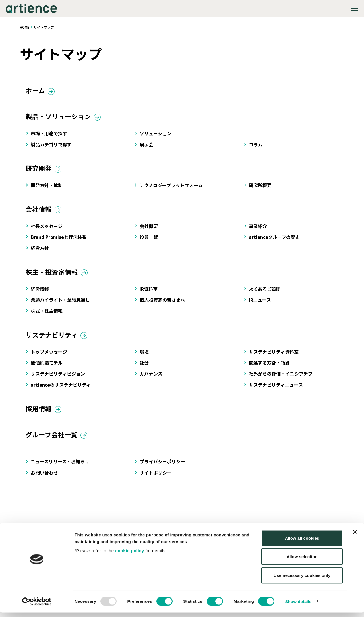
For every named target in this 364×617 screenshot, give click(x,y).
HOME (25, 27)
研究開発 (39, 170)
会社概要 (149, 229)
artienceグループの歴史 (274, 240)
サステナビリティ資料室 (274, 356)
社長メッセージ (47, 229)
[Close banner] (355, 536)
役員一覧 (149, 240)
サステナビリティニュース (276, 389)
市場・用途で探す (49, 135)
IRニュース (260, 303)
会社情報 (39, 212)
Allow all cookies (302, 542)
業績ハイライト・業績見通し (60, 303)
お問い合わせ (44, 478)
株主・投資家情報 (53, 275)
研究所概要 (260, 187)
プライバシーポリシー (162, 467)
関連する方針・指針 (269, 367)
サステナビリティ (53, 339)
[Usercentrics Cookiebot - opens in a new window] (37, 606)
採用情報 (39, 414)
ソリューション (156, 135)
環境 (144, 356)
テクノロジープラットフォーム (171, 187)
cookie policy (130, 555)
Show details (298, 606)
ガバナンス (151, 378)
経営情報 (40, 292)
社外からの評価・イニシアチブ (281, 378)
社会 (144, 367)
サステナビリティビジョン (58, 378)
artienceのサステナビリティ (61, 389)
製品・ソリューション (60, 118)
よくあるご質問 (265, 292)
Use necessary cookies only (302, 580)
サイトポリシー (156, 478)
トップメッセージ (49, 356)
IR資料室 (149, 292)
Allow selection (302, 561)
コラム (256, 146)
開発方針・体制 (47, 187)
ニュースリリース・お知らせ (60, 467)
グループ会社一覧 (53, 440)
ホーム (36, 91)
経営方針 (40, 251)
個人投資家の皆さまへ (162, 303)
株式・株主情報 (47, 314)
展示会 (146, 146)
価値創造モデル (47, 367)
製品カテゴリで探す (51, 146)
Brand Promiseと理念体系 (59, 240)
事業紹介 (258, 229)
